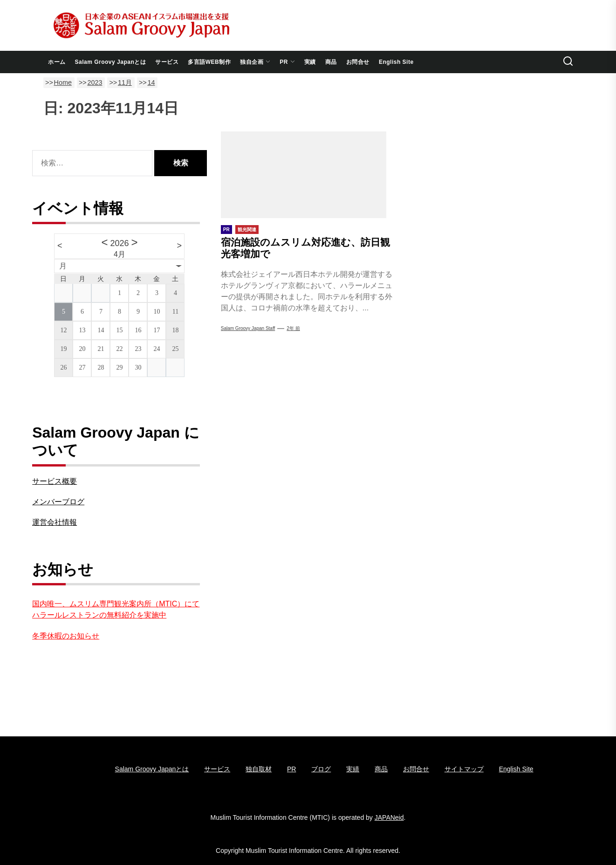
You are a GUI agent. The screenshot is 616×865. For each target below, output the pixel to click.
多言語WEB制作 (209, 62)
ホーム (57, 62)
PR (287, 62)
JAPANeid (389, 817)
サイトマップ (464, 769)
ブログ (321, 769)
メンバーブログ (58, 502)
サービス (167, 62)
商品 (331, 62)
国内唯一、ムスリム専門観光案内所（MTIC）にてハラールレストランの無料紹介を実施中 (116, 609)
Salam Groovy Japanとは (111, 62)
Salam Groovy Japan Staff (248, 328)
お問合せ (358, 62)
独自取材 (259, 769)
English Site (396, 62)
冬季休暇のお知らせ (66, 636)
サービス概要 (55, 481)
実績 (310, 62)
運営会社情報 (55, 522)
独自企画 (255, 62)
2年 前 (293, 328)
